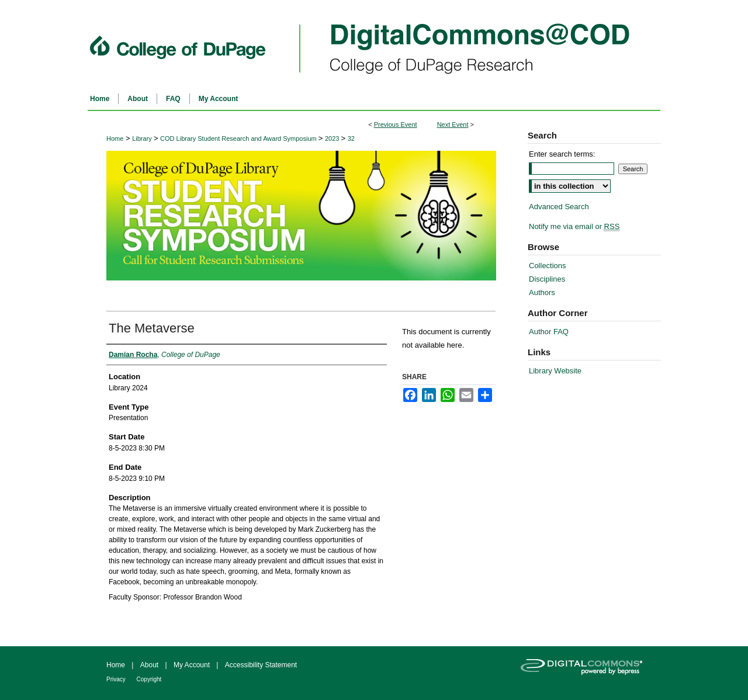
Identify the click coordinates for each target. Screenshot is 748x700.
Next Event (453, 124)
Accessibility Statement (261, 665)
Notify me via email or (574, 226)
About (150, 665)
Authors (542, 292)
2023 (333, 138)
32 (351, 138)
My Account (193, 665)
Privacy (117, 679)
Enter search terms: (562, 154)
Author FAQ (549, 332)
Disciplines (547, 279)
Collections (548, 266)
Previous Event (396, 124)
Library (143, 138)
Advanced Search (559, 207)
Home (115, 138)
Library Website (555, 371)
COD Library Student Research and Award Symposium (239, 138)
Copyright (149, 679)
